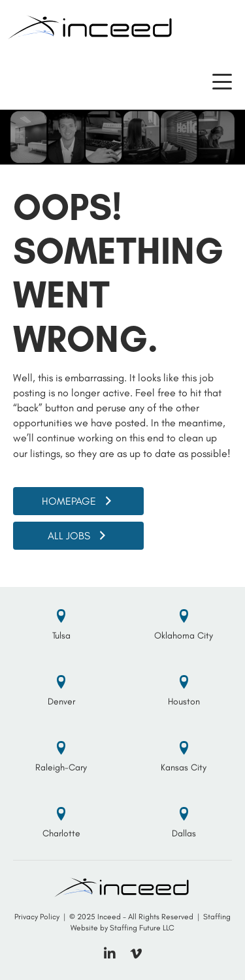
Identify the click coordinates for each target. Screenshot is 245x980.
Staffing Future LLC (142, 928)
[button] (222, 82)
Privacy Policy (37, 917)
